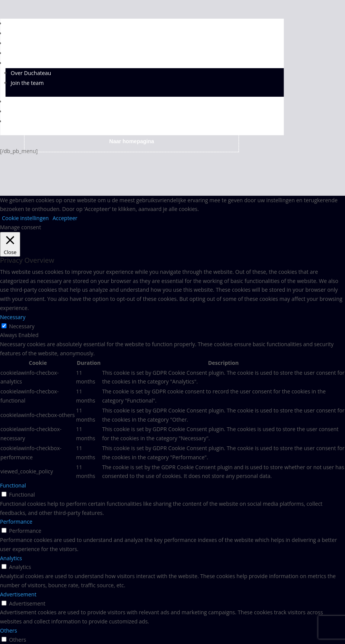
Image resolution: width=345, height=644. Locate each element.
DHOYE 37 (18, 33)
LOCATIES (17, 53)
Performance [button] (16, 522)
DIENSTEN (18, 43)
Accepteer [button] (65, 218)
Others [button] (9, 630)
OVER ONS (18, 63)
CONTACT (17, 111)
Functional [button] (13, 485)
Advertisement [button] (18, 594)
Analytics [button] (11, 558)
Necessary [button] (13, 317)
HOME (13, 23)
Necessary (22, 326)
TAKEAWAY (19, 121)
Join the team (27, 83)
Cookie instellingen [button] (25, 218)
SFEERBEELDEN (24, 101)
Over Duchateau (31, 73)
